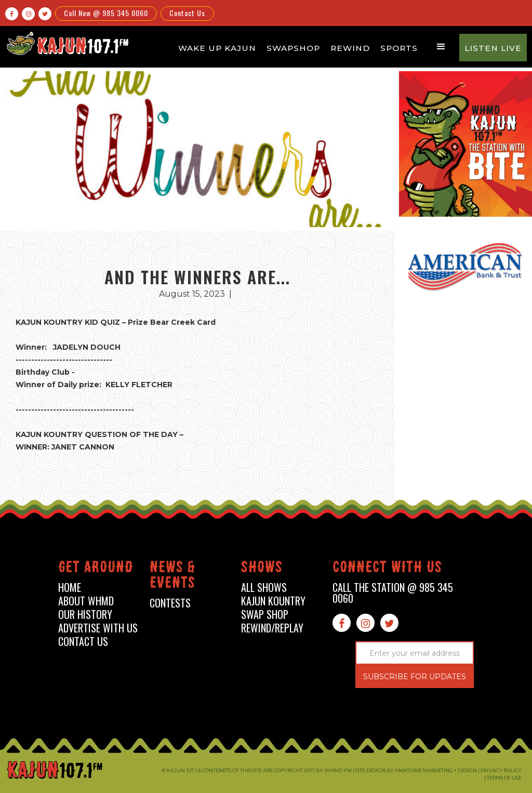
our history (85, 614)
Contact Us (187, 13)
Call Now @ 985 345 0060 (106, 13)
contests (170, 603)
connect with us (387, 569)
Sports (399, 48)
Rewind (350, 48)
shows (262, 569)
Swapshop (293, 48)
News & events (172, 577)
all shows (264, 587)
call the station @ (393, 593)
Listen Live (493, 48)
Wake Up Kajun (217, 48)
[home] (66, 43)
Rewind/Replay (272, 628)
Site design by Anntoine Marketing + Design (416, 770)
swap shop (265, 614)
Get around (96, 569)
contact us (83, 642)
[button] (441, 47)
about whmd (86, 601)
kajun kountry (273, 601)
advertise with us (98, 628)
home (70, 587)
